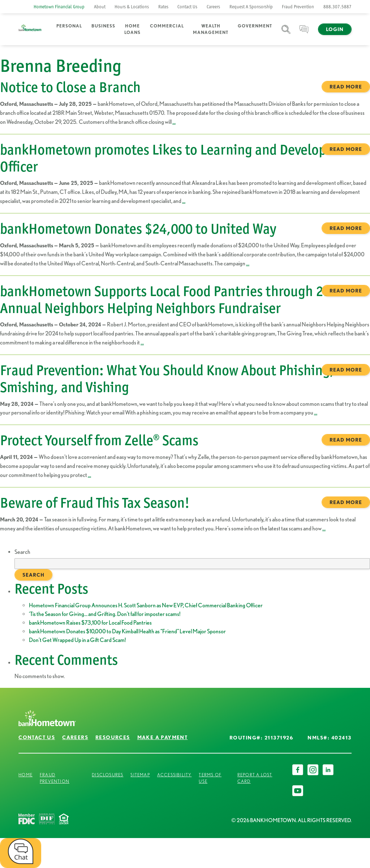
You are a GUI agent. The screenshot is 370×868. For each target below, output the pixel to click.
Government (255, 26)
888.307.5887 (337, 7)
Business (103, 26)
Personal (69, 26)
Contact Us (187, 7)
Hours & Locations (132, 7)
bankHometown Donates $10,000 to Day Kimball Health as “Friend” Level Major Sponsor (127, 631)
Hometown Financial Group (59, 7)
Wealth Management (211, 29)
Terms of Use (210, 778)
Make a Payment (163, 737)
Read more (346, 87)
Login (335, 29)
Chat (304, 34)
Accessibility (175, 775)
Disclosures (107, 775)
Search (286, 34)
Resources (113, 737)
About (100, 7)
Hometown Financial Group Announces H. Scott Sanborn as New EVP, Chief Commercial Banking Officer (146, 605)
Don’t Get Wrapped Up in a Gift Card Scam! (77, 640)
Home (25, 775)
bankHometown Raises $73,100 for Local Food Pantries (90, 623)
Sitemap (140, 775)
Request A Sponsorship (251, 7)
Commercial (167, 26)
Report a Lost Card (255, 778)
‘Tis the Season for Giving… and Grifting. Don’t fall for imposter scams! (105, 614)
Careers (213, 7)
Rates (163, 7)
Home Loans (132, 29)
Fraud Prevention (298, 7)
